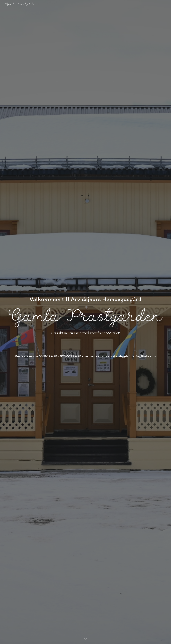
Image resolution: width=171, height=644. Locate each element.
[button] (85, 639)
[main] (85, 296)
